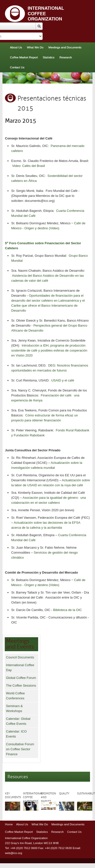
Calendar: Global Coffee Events (18, 721)
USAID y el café (63, 380)
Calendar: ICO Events (16, 734)
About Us (16, 47)
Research (66, 57)
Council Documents (20, 657)
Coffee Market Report (24, 57)
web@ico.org (13, 853)
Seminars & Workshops (14, 708)
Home (9, 824)
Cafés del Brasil (34, 166)
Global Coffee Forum (21, 678)
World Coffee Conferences (15, 696)
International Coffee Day (20, 668)
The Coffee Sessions (21, 685)
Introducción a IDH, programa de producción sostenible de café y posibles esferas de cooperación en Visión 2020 (49, 350)
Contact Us (17, 67)
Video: (17, 166)
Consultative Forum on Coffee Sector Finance (20, 749)
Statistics (49, 57)
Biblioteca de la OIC (67, 610)
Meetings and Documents (65, 47)
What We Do (35, 47)
